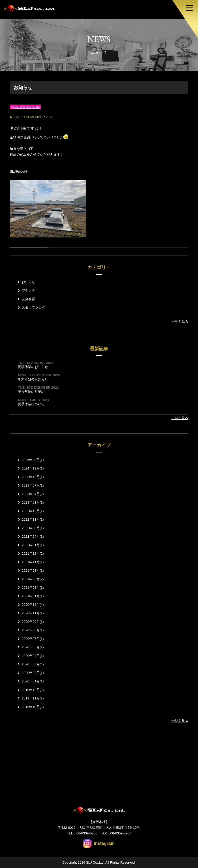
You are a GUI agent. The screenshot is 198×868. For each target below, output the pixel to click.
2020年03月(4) (33, 664)
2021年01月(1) (33, 596)
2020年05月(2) (33, 647)
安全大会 (28, 290)
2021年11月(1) (33, 562)
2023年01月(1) (33, 502)
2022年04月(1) (33, 536)
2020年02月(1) (33, 673)
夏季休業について (31, 404)
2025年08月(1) (33, 460)
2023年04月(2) (33, 494)
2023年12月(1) (33, 477)
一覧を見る (180, 321)
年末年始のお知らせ (33, 379)
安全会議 (28, 299)
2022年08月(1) (33, 528)
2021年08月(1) (33, 571)
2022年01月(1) (33, 545)
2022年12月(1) (33, 511)
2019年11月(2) (33, 698)
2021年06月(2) (33, 579)
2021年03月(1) (33, 588)
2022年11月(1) (33, 519)
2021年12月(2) (33, 554)
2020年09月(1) (33, 622)
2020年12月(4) (33, 605)
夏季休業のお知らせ (33, 367)
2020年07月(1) (33, 639)
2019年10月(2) (33, 707)
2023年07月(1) (33, 485)
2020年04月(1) (33, 656)
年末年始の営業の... (33, 392)
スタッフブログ (33, 308)
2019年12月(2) (33, 690)
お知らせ (28, 282)
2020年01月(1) (33, 681)
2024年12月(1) (33, 468)
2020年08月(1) (33, 630)
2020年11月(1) (33, 613)
